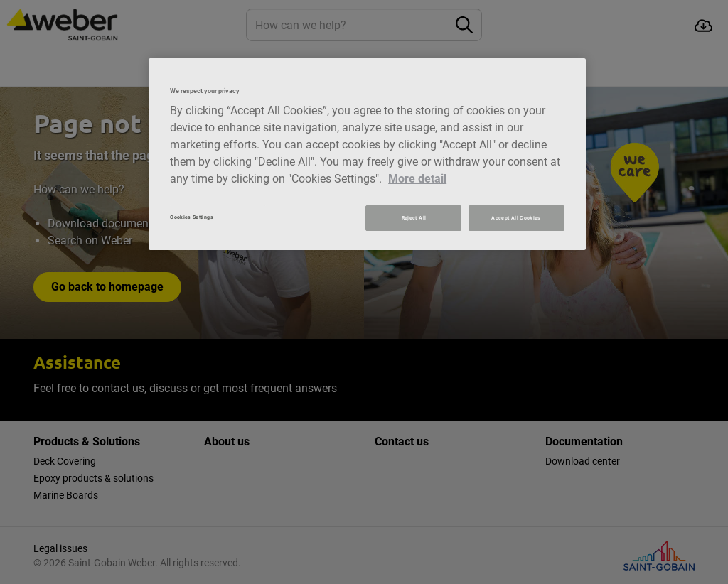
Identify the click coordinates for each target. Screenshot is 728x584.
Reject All (414, 218)
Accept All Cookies (516, 218)
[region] (367, 154)
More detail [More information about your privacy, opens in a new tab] (417, 179)
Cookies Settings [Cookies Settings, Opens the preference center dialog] (192, 217)
